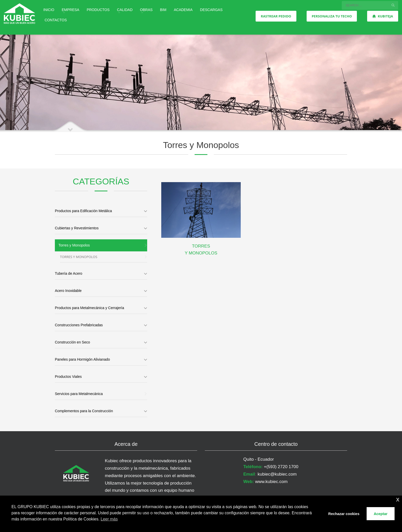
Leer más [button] (109, 519)
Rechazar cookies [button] (344, 514)
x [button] (398, 499)
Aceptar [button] (381, 514)
